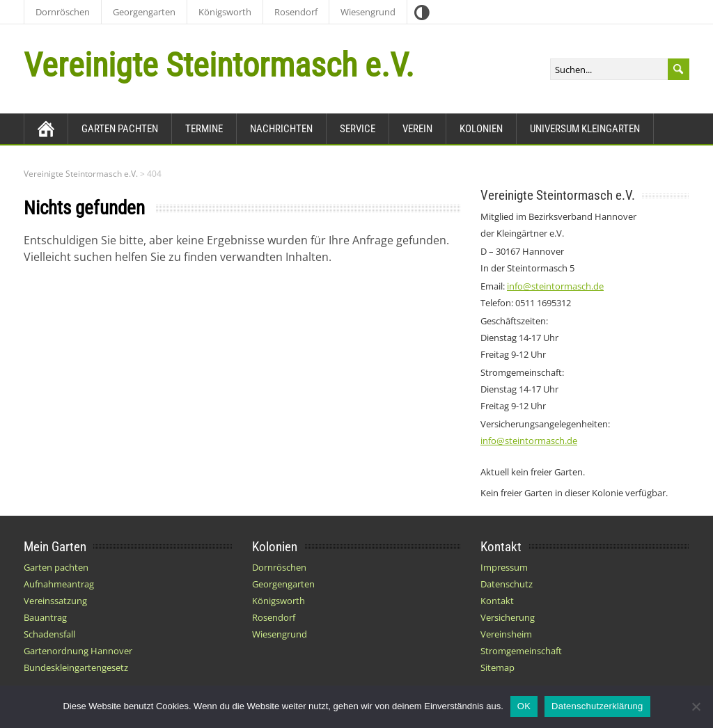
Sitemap (497, 667)
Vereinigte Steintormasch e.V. (219, 65)
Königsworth (225, 12)
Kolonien (481, 129)
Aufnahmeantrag (59, 584)
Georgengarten (144, 12)
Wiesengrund (368, 12)
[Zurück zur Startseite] (46, 129)
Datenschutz (507, 584)
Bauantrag (45, 617)
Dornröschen (63, 12)
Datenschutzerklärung (597, 706)
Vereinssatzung (55, 601)
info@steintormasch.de (555, 286)
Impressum (504, 567)
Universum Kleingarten (585, 129)
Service (358, 129)
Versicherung (508, 617)
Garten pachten (120, 129)
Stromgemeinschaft (521, 651)
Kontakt (497, 601)
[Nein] (696, 706)
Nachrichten (281, 129)
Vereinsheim (506, 634)
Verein (417, 129)
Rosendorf (296, 12)
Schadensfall (49, 634)
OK (524, 706)
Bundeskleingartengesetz (76, 667)
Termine (204, 129)
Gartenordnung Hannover (78, 651)
